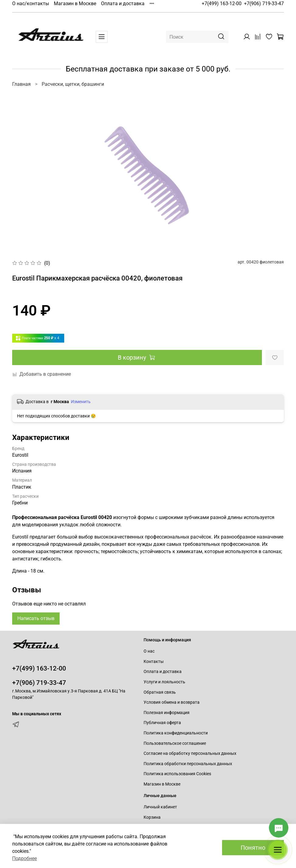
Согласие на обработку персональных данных (190, 753)
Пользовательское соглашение (175, 743)
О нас (149, 651)
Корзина (152, 817)
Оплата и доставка (123, 3)
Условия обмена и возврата (172, 702)
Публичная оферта (162, 723)
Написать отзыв (36, 618)
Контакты (154, 662)
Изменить (81, 402)
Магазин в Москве (75, 3)
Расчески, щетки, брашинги (73, 84)
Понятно (253, 848)
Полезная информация (167, 713)
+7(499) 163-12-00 (222, 3)
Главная (21, 84)
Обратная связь (160, 692)
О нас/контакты (31, 3)
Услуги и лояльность (164, 682)
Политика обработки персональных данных (188, 764)
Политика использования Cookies (177, 774)
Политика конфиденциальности (176, 733)
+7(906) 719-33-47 (264, 3)
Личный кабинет (160, 807)
